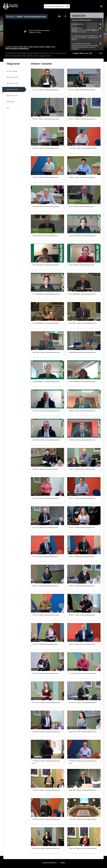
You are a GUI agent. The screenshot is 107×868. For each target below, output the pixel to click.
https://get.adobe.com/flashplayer (17, 48)
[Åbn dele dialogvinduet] (66, 16)
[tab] (87, 15)
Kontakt (62, 863)
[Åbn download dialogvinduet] (59, 16)
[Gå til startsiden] (11, 6)
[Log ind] (101, 6)
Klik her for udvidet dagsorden (81, 20)
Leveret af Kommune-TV (49, 863)
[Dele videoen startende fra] (100, 24)
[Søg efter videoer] (55, 6)
